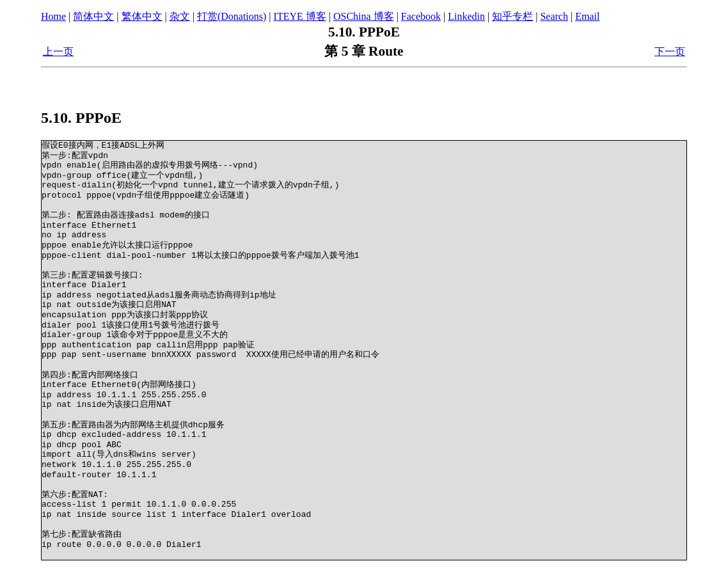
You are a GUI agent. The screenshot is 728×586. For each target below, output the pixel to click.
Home (53, 16)
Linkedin (466, 16)
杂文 (180, 16)
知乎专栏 (512, 16)
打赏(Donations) (232, 16)
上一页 (58, 51)
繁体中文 (142, 16)
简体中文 (93, 16)
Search (554, 16)
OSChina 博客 (364, 16)
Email (587, 16)
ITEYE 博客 (300, 16)
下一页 (670, 51)
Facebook (421, 16)
